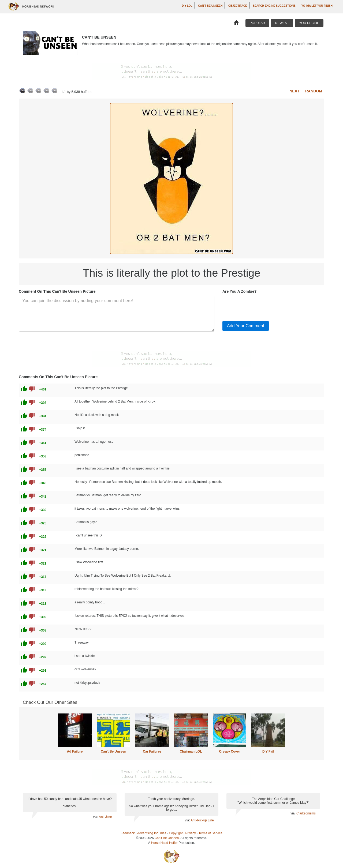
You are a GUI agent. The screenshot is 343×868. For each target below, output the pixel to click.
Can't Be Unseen (210, 6)
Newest (282, 23)
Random (314, 91)
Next (294, 91)
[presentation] (263, 306)
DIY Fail (268, 751)
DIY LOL (187, 6)
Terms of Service (210, 833)
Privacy (191, 833)
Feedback (128, 833)
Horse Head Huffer (164, 843)
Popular (257, 23)
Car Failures (152, 751)
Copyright (176, 833)
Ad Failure (75, 751)
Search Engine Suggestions (274, 6)
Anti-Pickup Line (202, 820)
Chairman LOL (191, 751)
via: (96, 817)
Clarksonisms (306, 813)
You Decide (309, 23)
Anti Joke (105, 817)
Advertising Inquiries (152, 833)
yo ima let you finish (317, 6)
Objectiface (238, 6)
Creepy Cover (229, 751)
